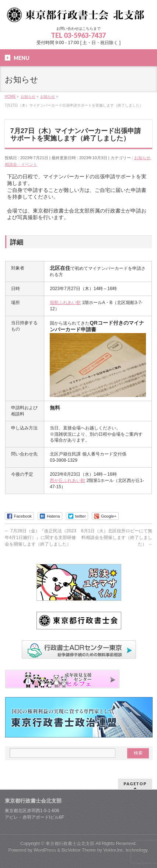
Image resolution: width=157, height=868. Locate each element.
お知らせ (142, 158)
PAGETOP (135, 784)
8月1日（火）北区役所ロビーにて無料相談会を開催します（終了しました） (117, 537)
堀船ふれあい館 (65, 303)
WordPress (45, 850)
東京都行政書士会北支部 (70, 843)
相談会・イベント (21, 164)
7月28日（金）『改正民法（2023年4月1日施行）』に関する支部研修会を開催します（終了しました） (41, 537)
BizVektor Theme (79, 850)
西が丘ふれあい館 (67, 481)
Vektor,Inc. (114, 850)
